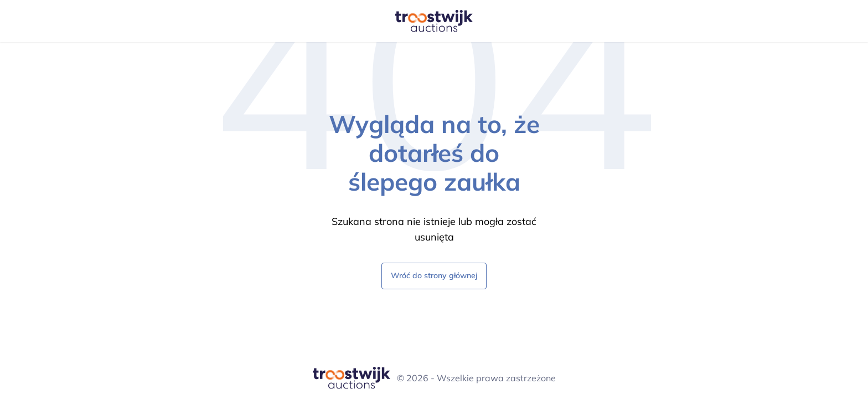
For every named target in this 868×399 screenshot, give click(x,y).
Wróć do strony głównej (434, 275)
